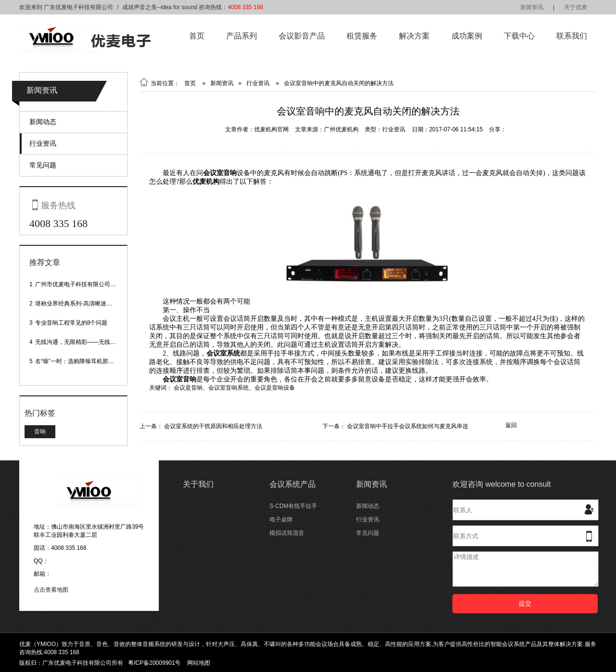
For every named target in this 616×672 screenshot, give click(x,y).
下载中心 (519, 36)
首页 (197, 36)
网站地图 (199, 663)
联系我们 (572, 36)
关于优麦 (576, 7)
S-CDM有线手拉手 (293, 506)
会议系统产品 (293, 484)
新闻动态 (43, 122)
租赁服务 (362, 36)
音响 (40, 431)
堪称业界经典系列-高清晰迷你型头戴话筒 (88, 304)
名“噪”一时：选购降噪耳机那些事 (77, 361)
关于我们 (198, 484)
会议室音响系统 (229, 388)
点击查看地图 (51, 590)
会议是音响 (188, 388)
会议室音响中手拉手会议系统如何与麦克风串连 (408, 426)
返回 (511, 425)
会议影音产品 (302, 36)
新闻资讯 (532, 7)
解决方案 (414, 36)
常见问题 (43, 165)
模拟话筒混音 (287, 533)
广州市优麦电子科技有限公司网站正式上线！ (93, 284)
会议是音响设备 (275, 388)
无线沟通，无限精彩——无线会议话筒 (84, 342)
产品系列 (242, 36)
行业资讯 (43, 143)
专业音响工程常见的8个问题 (71, 323)
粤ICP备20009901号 (154, 663)
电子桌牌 (281, 520)
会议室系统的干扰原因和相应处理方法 (213, 426)
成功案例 (467, 36)
